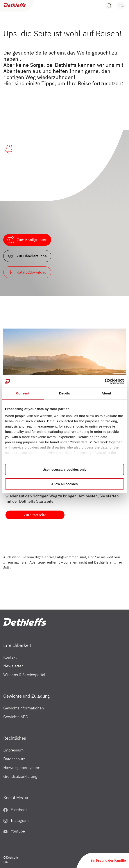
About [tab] (106, 393)
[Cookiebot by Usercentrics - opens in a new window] (105, 381)
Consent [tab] (23, 393)
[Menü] (119, 6)
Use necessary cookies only (64, 469)
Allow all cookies (65, 484)
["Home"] (25, 622)
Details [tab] (64, 393)
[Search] (109, 6)
